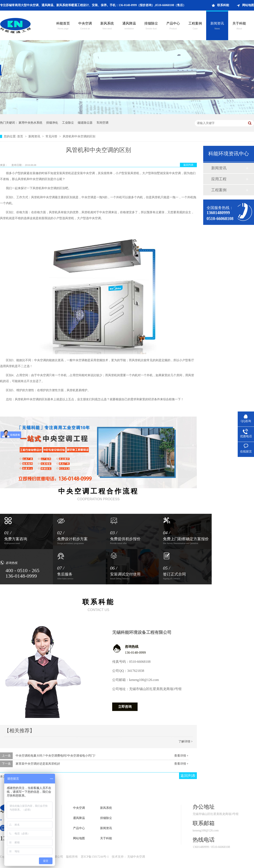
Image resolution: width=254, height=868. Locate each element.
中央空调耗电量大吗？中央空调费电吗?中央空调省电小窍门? (55, 756)
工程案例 (195, 26)
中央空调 (85, 26)
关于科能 (239, 26)
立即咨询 (125, 707)
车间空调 (102, 123)
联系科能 (223, 5)
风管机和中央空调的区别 (79, 136)
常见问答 (52, 136)
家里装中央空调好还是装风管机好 (38, 764)
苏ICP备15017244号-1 (95, 857)
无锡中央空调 (136, 857)
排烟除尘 (151, 26)
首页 (21, 136)
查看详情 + (181, 756)
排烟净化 (52, 123)
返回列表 (188, 165)
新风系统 (107, 26)
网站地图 (248, 5)
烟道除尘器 (85, 123)
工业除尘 (68, 123)
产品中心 (173, 26)
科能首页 (63, 26)
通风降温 (129, 26)
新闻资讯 (217, 26)
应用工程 (219, 179)
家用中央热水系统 (30, 123)
